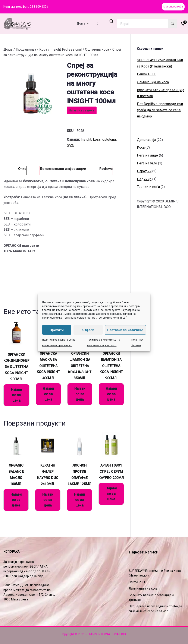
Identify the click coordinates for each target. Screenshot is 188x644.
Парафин (144, 171)
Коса (43, 49)
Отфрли (88, 330)
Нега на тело (147, 163)
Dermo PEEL (147, 74)
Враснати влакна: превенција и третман (161, 93)
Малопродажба (173, 7)
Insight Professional (66, 49)
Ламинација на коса (153, 82)
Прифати (57, 330)
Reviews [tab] (106, 169)
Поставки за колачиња (125, 330)
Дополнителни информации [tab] (63, 169)
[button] (87, 24)
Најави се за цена (82, 110)
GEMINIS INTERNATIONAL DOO (106, 634)
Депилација (146, 140)
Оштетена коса (97, 49)
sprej (71, 145)
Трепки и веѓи (148, 187)
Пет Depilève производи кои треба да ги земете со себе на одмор (160, 110)
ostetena (109, 140)
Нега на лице (148, 155)
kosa (97, 140)
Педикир (144, 179)
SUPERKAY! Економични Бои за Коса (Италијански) (160, 63)
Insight (86, 140)
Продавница (26, 49)
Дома (83, 24)
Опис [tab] (22, 169)
